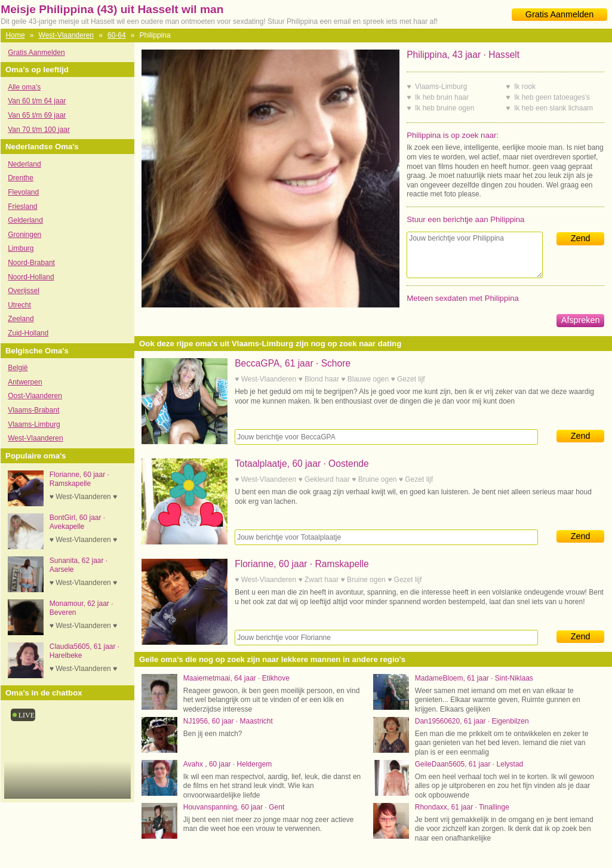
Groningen (24, 235)
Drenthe (21, 178)
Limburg (21, 248)
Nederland (24, 164)
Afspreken (581, 320)
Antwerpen (25, 382)
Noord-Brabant (31, 263)
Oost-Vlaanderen (35, 396)
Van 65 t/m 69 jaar (37, 115)
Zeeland (21, 319)
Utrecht (19, 305)
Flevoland (23, 192)
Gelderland (25, 220)
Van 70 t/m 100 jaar (39, 130)
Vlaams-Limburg (34, 424)
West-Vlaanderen (67, 35)
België (18, 368)
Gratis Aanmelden (559, 14)
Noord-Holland (31, 277)
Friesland (22, 207)
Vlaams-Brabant (33, 410)
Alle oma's (24, 87)
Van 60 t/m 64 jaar (37, 101)
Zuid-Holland (28, 333)
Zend (581, 238)
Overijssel (24, 291)
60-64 (117, 35)
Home (16, 35)
